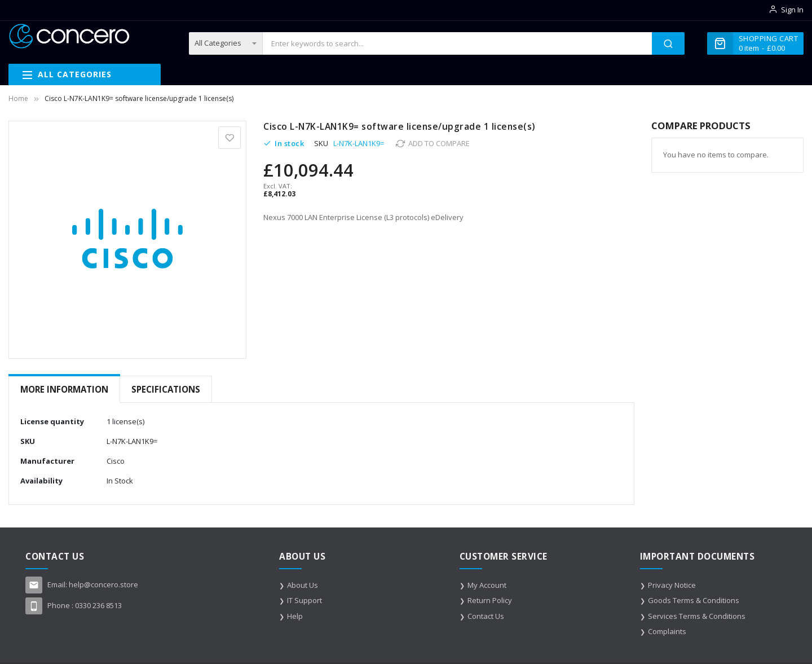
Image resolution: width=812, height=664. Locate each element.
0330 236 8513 (98, 605)
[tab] (64, 390)
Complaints (667, 631)
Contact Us (486, 616)
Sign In (792, 10)
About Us (303, 585)
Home (18, 98)
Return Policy (490, 600)
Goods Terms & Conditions (694, 600)
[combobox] (457, 43)
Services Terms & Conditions (697, 616)
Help (295, 616)
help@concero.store (103, 584)
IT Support (304, 600)
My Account (487, 585)
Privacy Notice (672, 585)
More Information (64, 389)
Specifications (166, 389)
